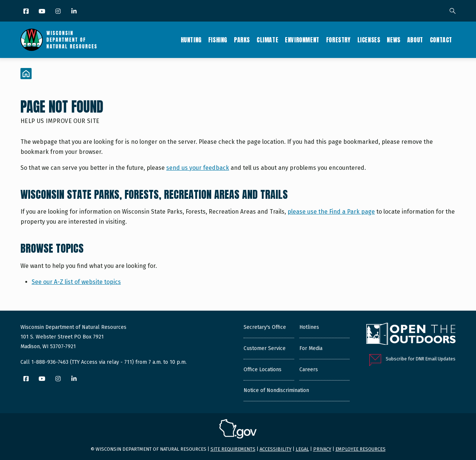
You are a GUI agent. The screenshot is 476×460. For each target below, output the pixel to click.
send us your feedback (198, 168)
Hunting (191, 40)
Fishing (218, 40)
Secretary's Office (265, 327)
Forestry (338, 40)
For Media (311, 348)
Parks (242, 40)
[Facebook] (27, 12)
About (415, 40)
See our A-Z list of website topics (76, 282)
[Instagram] (59, 12)
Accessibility (276, 449)
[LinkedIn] (75, 12)
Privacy (322, 449)
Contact (441, 40)
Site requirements (233, 449)
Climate (267, 40)
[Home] (26, 74)
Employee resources (361, 449)
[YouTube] (43, 12)
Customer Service (265, 348)
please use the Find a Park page (331, 212)
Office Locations (263, 370)
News (393, 40)
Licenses (369, 40)
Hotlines (309, 327)
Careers (309, 370)
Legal (302, 449)
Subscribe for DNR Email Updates (421, 359)
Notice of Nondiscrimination (276, 390)
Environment (302, 40)
